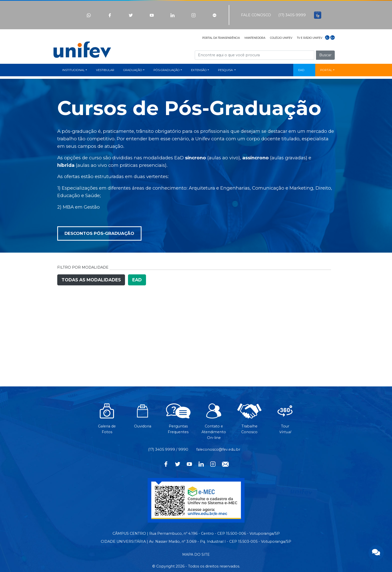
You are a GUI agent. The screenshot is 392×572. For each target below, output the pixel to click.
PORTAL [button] (326, 70)
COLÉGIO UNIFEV (281, 38)
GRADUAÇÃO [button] (133, 70)
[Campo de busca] (254, 55)
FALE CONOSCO (256, 15)
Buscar (325, 55)
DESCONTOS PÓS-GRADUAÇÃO (99, 233)
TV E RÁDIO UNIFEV (310, 38)
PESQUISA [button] (226, 70)
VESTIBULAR (105, 70)
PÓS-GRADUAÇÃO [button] (167, 70)
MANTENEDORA (255, 38)
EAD (301, 70)
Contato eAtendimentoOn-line (214, 424)
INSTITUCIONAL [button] (73, 70)
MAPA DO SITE (196, 554)
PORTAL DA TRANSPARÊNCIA (221, 38)
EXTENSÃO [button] (199, 70)
